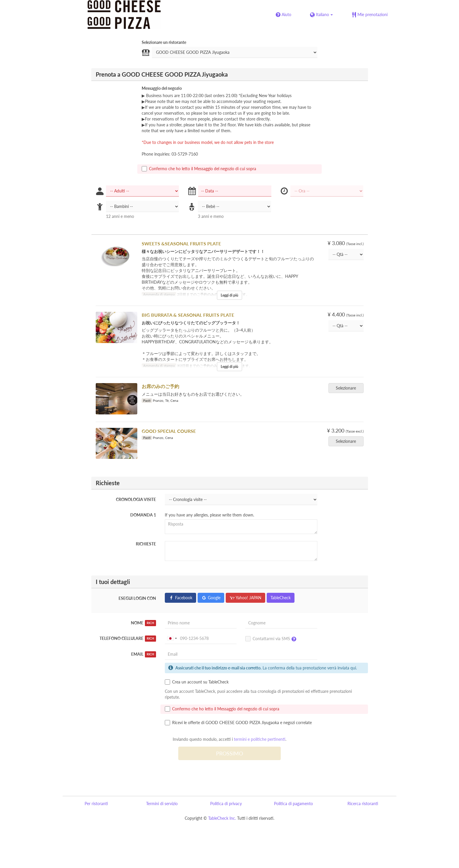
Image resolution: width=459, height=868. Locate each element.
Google (211, 598)
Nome (143, 623)
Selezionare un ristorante (164, 42)
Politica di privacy (226, 804)
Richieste (146, 544)
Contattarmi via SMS (272, 639)
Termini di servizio (162, 804)
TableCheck (281, 598)
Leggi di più (229, 295)
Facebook (180, 598)
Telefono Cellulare (128, 638)
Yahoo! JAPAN (245, 598)
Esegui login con (137, 598)
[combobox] (172, 638)
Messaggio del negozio (162, 88)
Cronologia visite (136, 499)
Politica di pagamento (293, 804)
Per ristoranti (96, 804)
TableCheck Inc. (222, 818)
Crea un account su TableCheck (197, 682)
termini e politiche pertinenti (260, 739)
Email (144, 654)
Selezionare (348, 388)
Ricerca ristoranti (363, 804)
